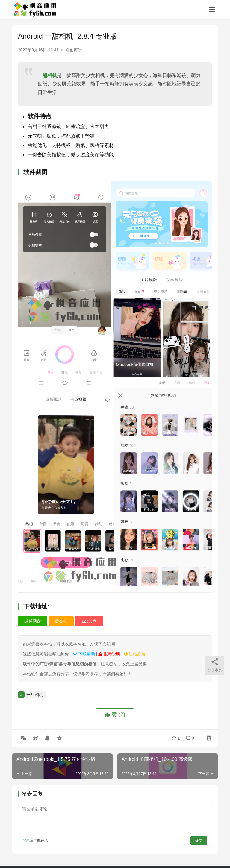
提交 (199, 840)
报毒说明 (109, 654)
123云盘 (89, 621)
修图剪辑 (74, 50)
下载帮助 (84, 654)
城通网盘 (33, 621)
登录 (26, 840)
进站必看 (135, 654)
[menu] (212, 10)
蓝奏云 (61, 621)
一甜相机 (47, 75)
